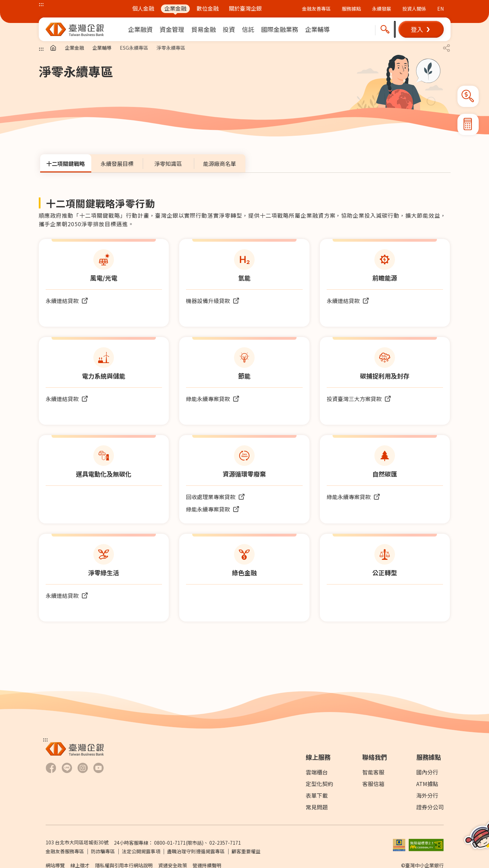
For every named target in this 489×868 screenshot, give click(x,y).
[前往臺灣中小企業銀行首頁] (75, 29)
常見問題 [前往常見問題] (317, 807)
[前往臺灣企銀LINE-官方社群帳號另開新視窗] (67, 768)
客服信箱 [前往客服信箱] (373, 784)
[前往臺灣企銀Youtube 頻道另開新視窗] (98, 768)
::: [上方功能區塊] (41, 4)
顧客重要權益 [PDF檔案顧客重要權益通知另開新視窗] (246, 851)
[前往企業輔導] (317, 29)
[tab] (66, 164)
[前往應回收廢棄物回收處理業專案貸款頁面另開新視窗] (216, 497)
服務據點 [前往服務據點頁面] (351, 9)
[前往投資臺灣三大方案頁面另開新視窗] (359, 399)
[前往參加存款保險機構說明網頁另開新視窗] (399, 844)
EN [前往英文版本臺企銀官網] (440, 9)
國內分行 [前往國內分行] (427, 772)
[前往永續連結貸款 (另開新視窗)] (67, 301)
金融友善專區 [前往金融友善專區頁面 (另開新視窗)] (316, 9)
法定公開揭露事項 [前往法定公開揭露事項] (141, 851)
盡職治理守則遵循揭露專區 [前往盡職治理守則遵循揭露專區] (196, 851)
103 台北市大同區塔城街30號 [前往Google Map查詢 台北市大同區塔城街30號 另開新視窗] (77, 842)
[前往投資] (229, 29)
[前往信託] (248, 29)
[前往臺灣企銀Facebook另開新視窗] (51, 768)
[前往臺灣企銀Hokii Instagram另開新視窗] (83, 768)
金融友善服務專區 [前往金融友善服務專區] (65, 851)
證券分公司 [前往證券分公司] (430, 807)
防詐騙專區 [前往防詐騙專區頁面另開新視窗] (103, 851)
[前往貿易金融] (203, 29)
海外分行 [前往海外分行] (427, 795)
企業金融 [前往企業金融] (175, 8)
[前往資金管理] (172, 29)
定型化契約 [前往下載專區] (319, 784)
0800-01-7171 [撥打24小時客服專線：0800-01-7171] (170, 843)
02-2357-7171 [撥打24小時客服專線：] (225, 843)
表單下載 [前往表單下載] (317, 795)
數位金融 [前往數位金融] (208, 8)
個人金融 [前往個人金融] (143, 8)
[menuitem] (140, 29)
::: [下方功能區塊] (45, 739)
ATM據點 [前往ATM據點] (427, 784)
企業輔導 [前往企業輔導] (102, 48)
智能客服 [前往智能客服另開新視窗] (373, 772)
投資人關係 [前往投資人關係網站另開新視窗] (414, 9)
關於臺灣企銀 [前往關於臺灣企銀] (245, 8)
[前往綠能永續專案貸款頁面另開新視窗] (213, 399)
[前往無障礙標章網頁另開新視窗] (426, 844)
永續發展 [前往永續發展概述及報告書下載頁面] (382, 9)
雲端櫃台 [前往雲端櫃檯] (317, 772)
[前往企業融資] (140, 29)
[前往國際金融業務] (280, 29)
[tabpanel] (245, 414)
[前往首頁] (53, 48)
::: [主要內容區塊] (41, 48)
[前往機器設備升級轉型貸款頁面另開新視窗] (213, 301)
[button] (421, 29)
